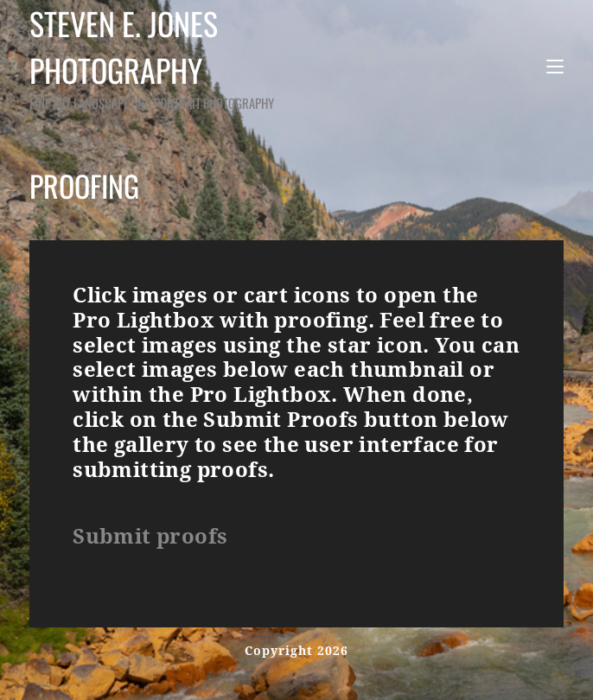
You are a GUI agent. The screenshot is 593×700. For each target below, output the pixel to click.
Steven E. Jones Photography (185, 57)
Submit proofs (150, 537)
